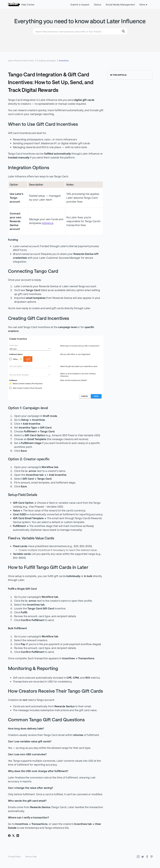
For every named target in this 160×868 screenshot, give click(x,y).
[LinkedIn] (18, 836)
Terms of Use (31, 857)
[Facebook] (9, 836)
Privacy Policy (15, 857)
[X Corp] (13, 836)
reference (48, 223)
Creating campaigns (46, 61)
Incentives (64, 61)
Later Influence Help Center (21, 61)
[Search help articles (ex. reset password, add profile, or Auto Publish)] (80, 31)
